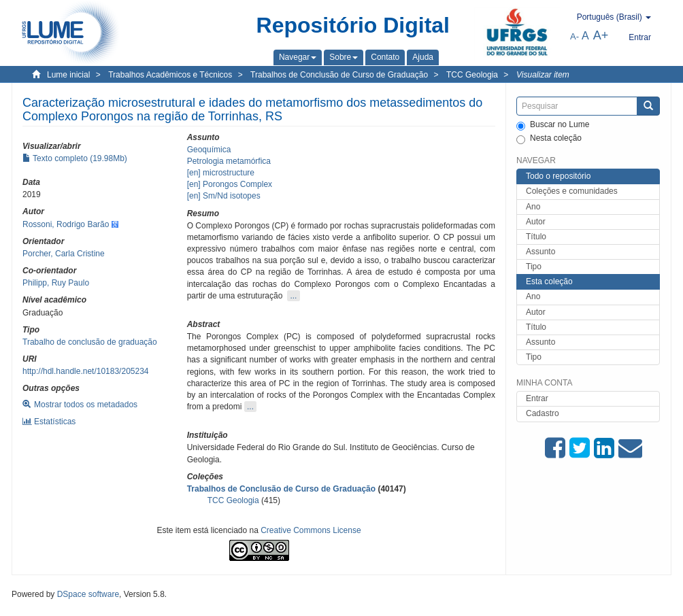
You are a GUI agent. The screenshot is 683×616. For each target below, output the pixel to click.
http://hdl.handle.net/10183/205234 (86, 371)
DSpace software (88, 594)
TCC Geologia (472, 75)
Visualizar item (543, 75)
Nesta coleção (549, 139)
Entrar (537, 398)
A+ (601, 35)
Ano (533, 207)
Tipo (534, 267)
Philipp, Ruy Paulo (56, 283)
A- (574, 36)
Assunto (540, 252)
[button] (298, 57)
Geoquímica (209, 150)
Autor (536, 222)
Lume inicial (68, 75)
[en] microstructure (221, 173)
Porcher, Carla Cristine (64, 254)
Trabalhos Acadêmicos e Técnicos (170, 75)
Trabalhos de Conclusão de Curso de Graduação (339, 75)
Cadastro (543, 413)
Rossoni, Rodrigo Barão (66, 224)
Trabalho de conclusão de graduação (90, 342)
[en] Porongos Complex (230, 184)
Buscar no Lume (553, 125)
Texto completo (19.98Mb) (75, 158)
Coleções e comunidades (572, 191)
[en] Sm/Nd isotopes (224, 196)
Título (536, 237)
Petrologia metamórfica (229, 161)
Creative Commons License (311, 530)
